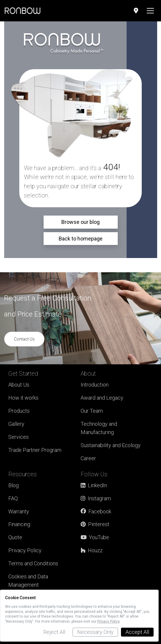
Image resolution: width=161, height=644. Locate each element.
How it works (23, 398)
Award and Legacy (102, 398)
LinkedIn (94, 485)
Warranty (19, 511)
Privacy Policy (25, 550)
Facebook (96, 511)
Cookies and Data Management (28, 581)
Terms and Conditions (33, 563)
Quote (15, 537)
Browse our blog (80, 222)
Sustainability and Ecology (111, 445)
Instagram (96, 498)
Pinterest (95, 524)
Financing (19, 524)
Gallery (16, 424)
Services (19, 437)
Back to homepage (81, 239)
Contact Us (24, 339)
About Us (19, 385)
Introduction (95, 385)
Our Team (92, 411)
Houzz (92, 550)
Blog (13, 485)
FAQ (13, 498)
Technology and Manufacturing (99, 428)
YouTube (95, 537)
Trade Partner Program (35, 450)
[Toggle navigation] (150, 11)
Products (19, 411)
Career (88, 458)
